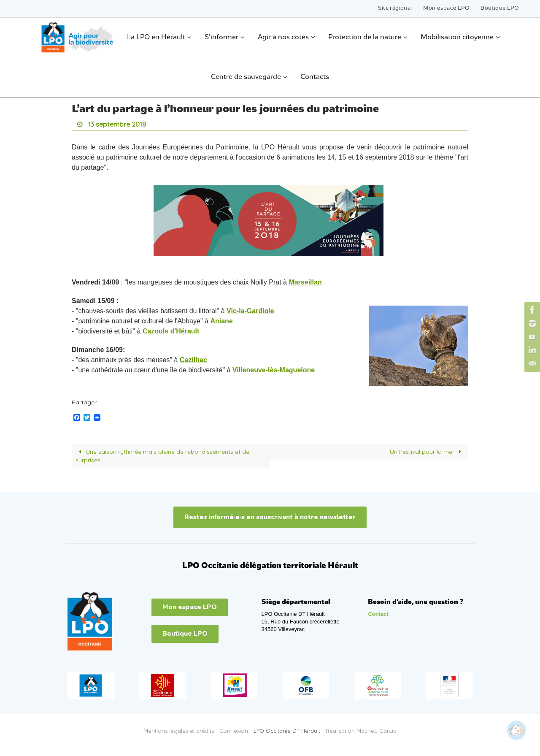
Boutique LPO (500, 8)
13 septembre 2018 (117, 124)
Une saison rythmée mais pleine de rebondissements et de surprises (162, 456)
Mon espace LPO (447, 8)
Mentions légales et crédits (179, 731)
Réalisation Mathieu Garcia (361, 731)
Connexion (234, 731)
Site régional (395, 8)
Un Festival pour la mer (427, 452)
